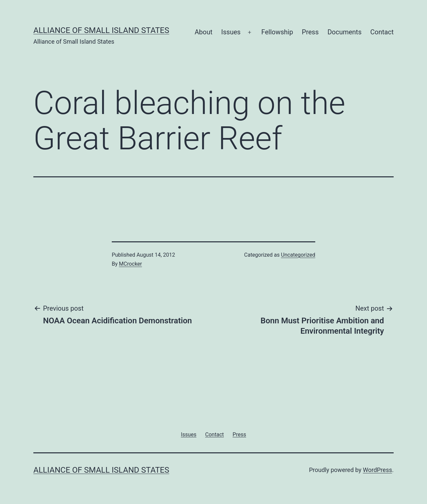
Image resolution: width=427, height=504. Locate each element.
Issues (231, 32)
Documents (345, 32)
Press (310, 32)
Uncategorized (298, 255)
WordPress (377, 470)
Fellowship (277, 32)
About (203, 32)
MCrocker (131, 264)
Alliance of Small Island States (101, 30)
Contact (382, 32)
